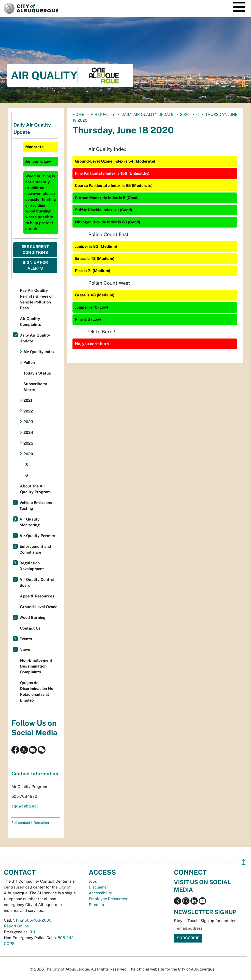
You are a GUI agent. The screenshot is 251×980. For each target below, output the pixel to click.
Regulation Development (32, 566)
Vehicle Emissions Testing (36, 506)
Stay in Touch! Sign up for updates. (206, 921)
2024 (28, 433)
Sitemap (96, 905)
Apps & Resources (37, 596)
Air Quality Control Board (37, 582)
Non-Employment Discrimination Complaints (36, 666)
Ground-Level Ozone (39, 607)
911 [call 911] (32, 932)
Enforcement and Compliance (35, 549)
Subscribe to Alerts (35, 387)
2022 (28, 411)
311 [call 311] (16, 920)
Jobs (93, 881)
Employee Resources (108, 899)
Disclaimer (98, 887)
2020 (185, 114)
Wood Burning (32, 618)
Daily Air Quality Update (147, 114)
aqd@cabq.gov (25, 806)
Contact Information (35, 774)
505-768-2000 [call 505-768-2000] (38, 920)
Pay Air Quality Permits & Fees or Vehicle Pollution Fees (36, 299)
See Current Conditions (35, 250)
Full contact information (30, 823)
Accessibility (100, 893)
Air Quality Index (39, 352)
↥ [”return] (244, 862)
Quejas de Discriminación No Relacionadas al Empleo (37, 691)
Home (78, 114)
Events (26, 639)
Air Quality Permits (37, 536)
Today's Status (37, 373)
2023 (28, 422)
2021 (28, 400)
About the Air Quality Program (35, 489)
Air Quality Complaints (30, 322)
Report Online (16, 926)
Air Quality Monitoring (30, 522)
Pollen (29, 362)
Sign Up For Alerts (35, 265)
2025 (28, 443)
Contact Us (30, 628)
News (25, 650)
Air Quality (103, 114)
